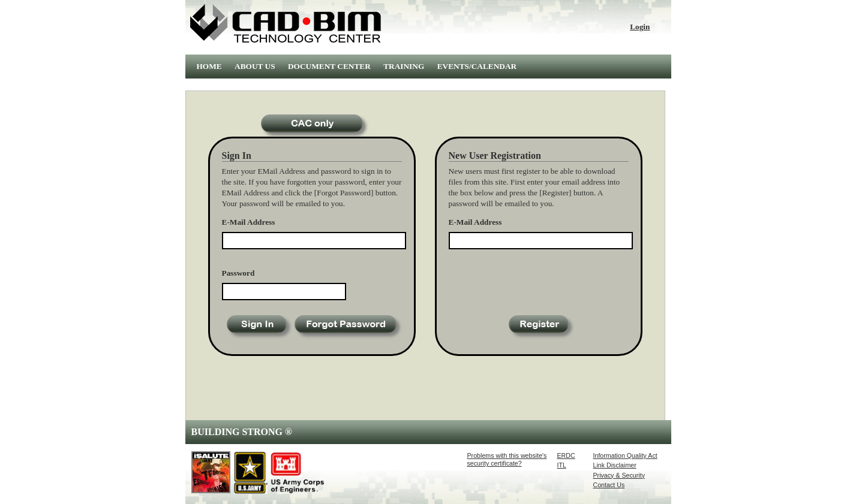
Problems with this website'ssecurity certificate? (507, 459)
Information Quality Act (625, 455)
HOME (209, 66)
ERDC (566, 455)
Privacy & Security (619, 475)
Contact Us (609, 485)
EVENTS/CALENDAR (477, 66)
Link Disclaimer (615, 465)
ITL (562, 465)
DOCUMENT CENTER (329, 66)
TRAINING (404, 66)
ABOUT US (255, 66)
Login (640, 27)
